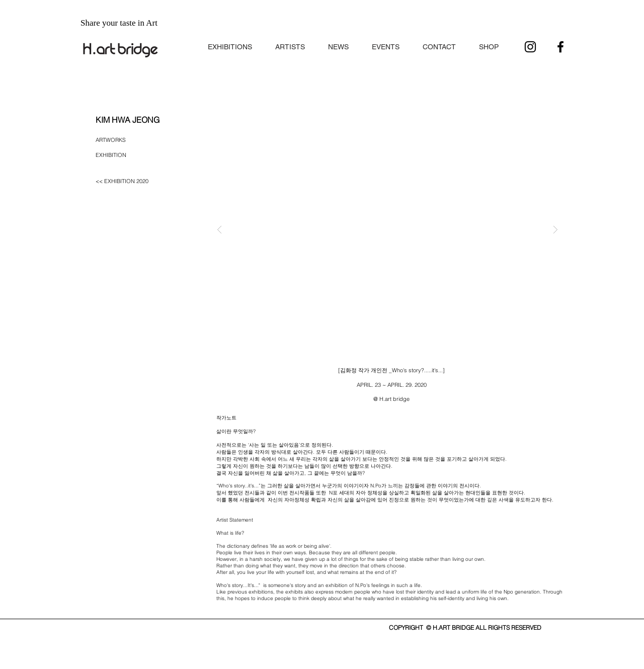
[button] (230, 43)
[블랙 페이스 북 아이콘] (560, 47)
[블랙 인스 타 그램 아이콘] (530, 47)
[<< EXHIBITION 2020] (128, 182)
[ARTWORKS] (115, 140)
